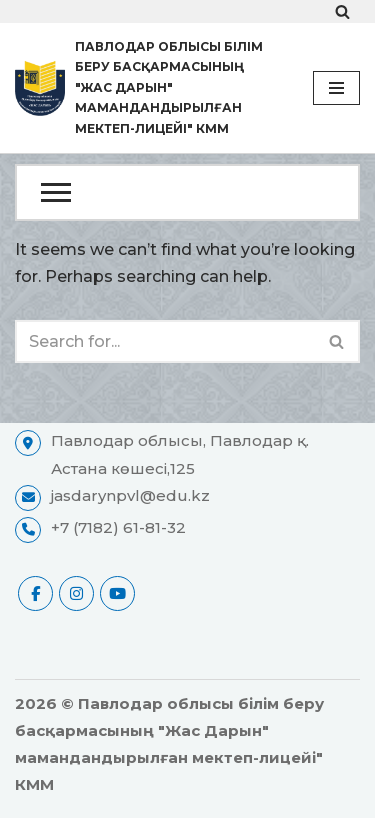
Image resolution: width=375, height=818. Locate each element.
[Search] (342, 11)
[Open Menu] (187, 192)
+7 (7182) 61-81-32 (118, 527)
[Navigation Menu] (336, 88)
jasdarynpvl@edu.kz (130, 495)
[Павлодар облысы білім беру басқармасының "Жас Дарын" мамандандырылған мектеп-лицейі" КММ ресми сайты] (149, 88)
